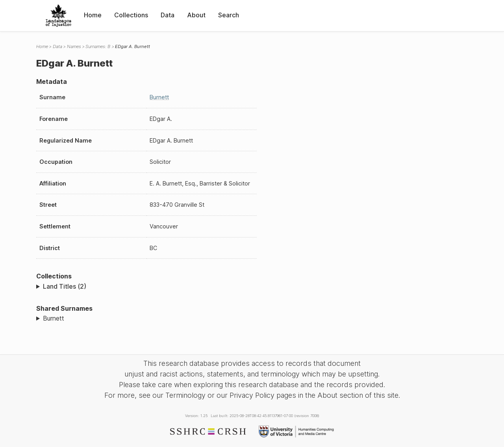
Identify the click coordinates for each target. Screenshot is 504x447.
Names (74, 46)
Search (229, 15)
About (196, 15)
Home (93, 15)
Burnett (159, 97)
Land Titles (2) (65, 286)
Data (168, 15)
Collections (131, 15)
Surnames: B (98, 46)
